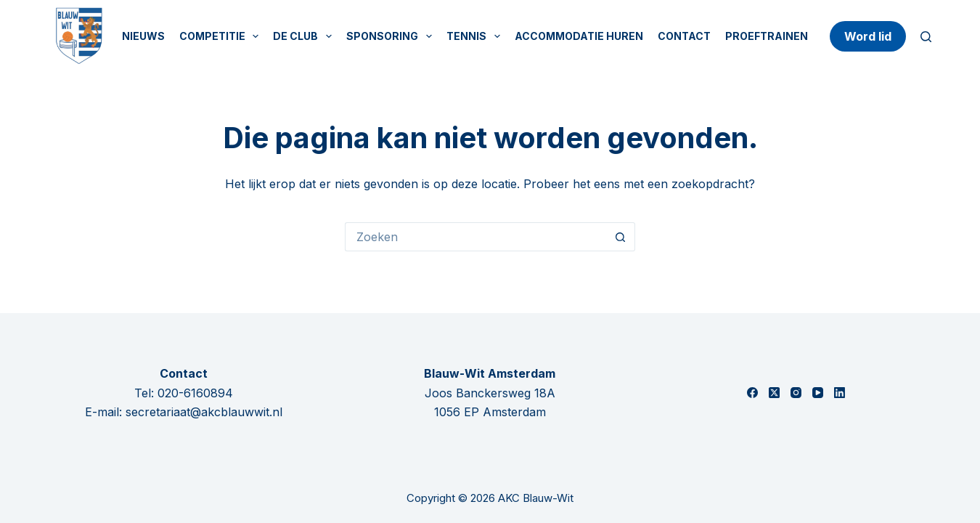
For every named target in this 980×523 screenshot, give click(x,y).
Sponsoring (392, 36)
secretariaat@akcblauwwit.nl (204, 412)
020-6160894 (195, 393)
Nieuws (143, 36)
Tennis (476, 36)
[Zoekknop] (621, 237)
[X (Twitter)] (774, 393)
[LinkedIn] (840, 393)
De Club (305, 36)
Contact (684, 36)
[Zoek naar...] (475, 237)
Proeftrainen (767, 36)
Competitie (222, 36)
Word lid (868, 36)
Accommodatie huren (579, 36)
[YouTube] (818, 393)
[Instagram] (796, 393)
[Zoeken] (926, 37)
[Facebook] (752, 393)
